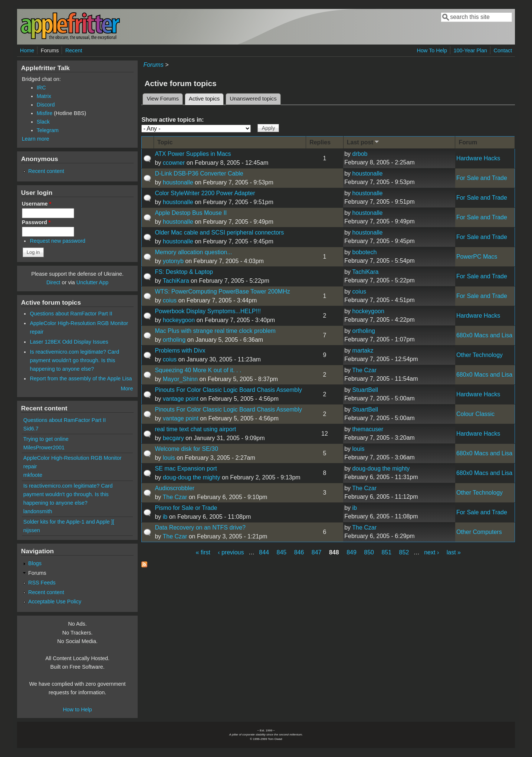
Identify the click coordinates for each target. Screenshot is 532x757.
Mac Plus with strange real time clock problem (215, 331)
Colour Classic (475, 414)
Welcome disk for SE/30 (186, 449)
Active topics (206, 98)
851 (386, 552)
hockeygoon (179, 320)
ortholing (174, 340)
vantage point (181, 399)
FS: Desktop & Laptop (184, 272)
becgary (173, 438)
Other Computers (479, 532)
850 (369, 552)
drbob (360, 154)
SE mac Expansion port (186, 468)
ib (165, 517)
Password (36, 222)
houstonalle (178, 182)
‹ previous (231, 552)
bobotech (365, 252)
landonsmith (38, 511)
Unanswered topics (253, 99)
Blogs (35, 563)
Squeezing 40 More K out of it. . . (198, 370)
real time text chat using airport (195, 429)
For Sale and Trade (482, 178)
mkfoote (33, 475)
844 (264, 552)
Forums (50, 50)
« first (203, 552)
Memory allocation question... (193, 252)
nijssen (32, 530)
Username (37, 204)
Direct (53, 282)
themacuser (368, 429)
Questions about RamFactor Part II (71, 314)
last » (454, 552)
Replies (320, 142)
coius (170, 300)
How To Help (432, 50)
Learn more (36, 139)
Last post (364, 142)
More (127, 389)
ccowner (174, 163)
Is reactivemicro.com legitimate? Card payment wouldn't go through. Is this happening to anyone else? (74, 360)
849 (352, 552)
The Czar (364, 370)
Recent (74, 50)
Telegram (48, 130)
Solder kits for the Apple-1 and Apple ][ (69, 522)
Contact (503, 50)
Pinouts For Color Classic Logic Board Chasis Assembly (228, 390)
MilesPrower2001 (44, 448)
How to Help (77, 710)
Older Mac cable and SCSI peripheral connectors (219, 232)
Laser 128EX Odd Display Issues (69, 342)
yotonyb (173, 261)
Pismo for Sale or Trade (186, 508)
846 (299, 552)
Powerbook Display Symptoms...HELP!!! (208, 311)
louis (169, 458)
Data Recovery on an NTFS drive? (200, 527)
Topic (165, 142)
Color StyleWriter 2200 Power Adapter (205, 193)
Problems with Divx (180, 350)
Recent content (46, 171)
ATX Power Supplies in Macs (193, 154)
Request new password (58, 241)
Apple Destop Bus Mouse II (191, 213)
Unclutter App (92, 282)
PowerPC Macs (477, 257)
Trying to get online (46, 439)
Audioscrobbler (175, 488)
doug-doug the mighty (192, 477)
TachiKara (176, 281)
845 (282, 552)
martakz (363, 350)
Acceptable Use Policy (55, 602)
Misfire (45, 113)
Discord (46, 105)
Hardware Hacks (478, 158)
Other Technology (480, 355)
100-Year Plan (470, 50)
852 (404, 552)
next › (431, 552)
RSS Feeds (42, 583)
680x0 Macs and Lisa (484, 335)
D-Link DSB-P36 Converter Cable (199, 173)
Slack (43, 122)
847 (317, 552)
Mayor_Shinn (180, 379)
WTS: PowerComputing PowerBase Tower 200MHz (222, 291)
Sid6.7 (31, 429)
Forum (468, 142)
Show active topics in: (173, 120)
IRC (41, 88)
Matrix (44, 96)
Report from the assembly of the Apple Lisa (81, 378)
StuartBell (365, 390)
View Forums (162, 99)
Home (27, 50)
